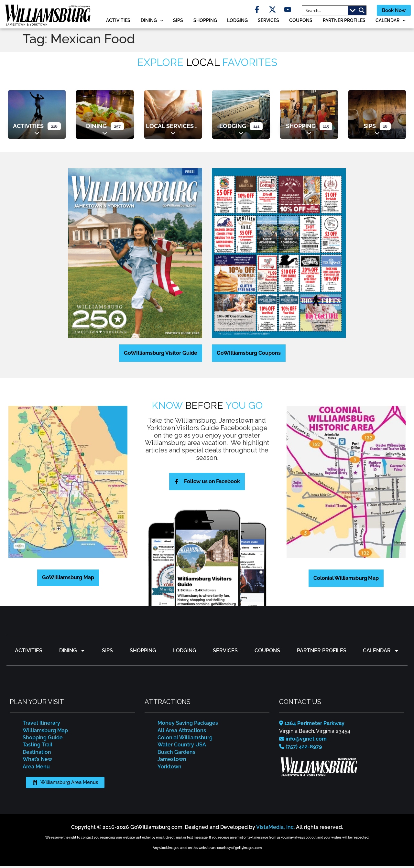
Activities (118, 22)
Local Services (170, 128)
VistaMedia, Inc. (275, 829)
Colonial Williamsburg (185, 739)
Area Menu (36, 768)
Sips (178, 22)
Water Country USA (182, 747)
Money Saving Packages (188, 725)
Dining (152, 22)
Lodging (237, 22)
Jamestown (172, 761)
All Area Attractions (182, 732)
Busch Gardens (176, 754)
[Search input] (320, 11)
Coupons (301, 22)
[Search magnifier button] (356, 11)
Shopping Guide (43, 739)
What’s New (37, 761)
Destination (37, 754)
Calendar (391, 22)
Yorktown (169, 768)
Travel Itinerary (41, 725)
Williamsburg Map (45, 732)
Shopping (205, 22)
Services (268, 22)
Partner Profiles (344, 22)
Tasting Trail (38, 747)
